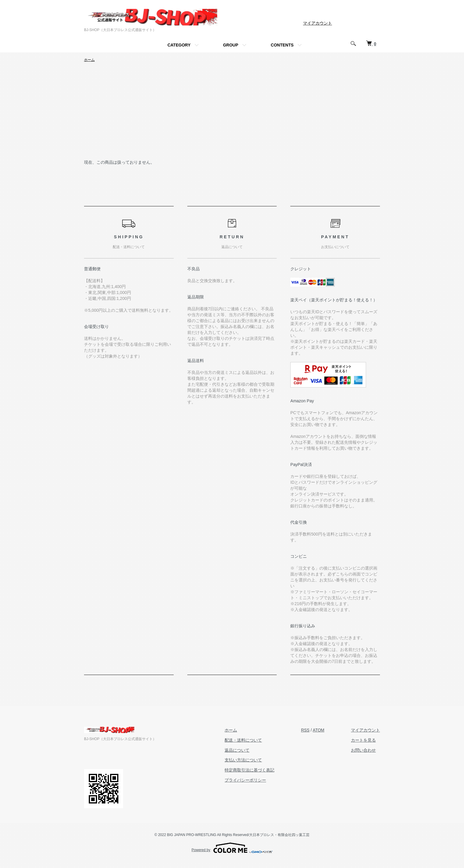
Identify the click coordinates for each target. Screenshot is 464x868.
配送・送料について (243, 740)
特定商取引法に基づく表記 (249, 770)
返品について (237, 750)
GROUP (231, 45)
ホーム (89, 60)
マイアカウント (318, 23)
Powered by (232, 848)
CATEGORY (179, 45)
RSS (305, 730)
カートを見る (363, 740)
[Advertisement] (232, 115)
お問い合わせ (363, 750)
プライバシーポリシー (245, 780)
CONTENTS (282, 45)
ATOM (319, 730)
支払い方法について (243, 760)
